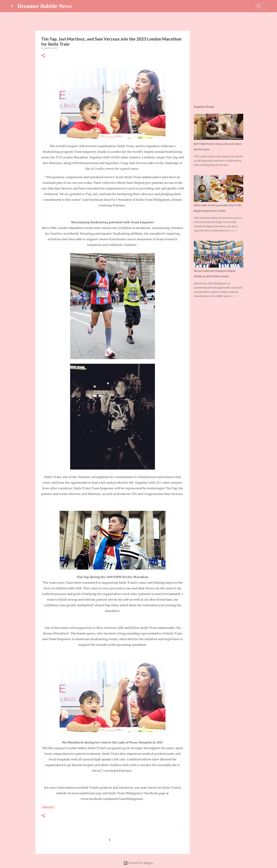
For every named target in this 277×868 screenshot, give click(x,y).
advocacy (48, 807)
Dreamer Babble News (45, 6)
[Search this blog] (248, 6)
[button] (43, 56)
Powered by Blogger (138, 863)
